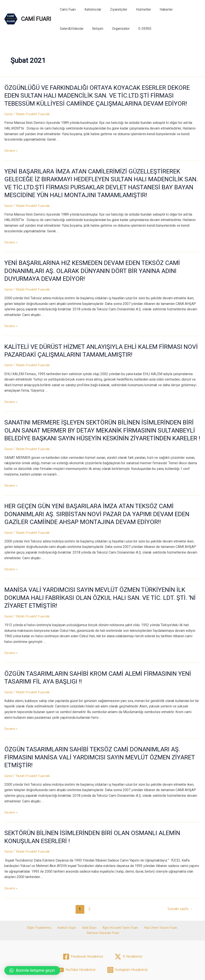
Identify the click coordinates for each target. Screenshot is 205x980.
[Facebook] (83, 928)
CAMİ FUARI (36, 19)
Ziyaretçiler (114, 9)
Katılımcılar (90, 9)
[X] (128, 928)
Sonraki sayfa (179, 886)
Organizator (86, 29)
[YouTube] (76, 942)
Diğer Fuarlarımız (25, 905)
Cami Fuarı (67, 9)
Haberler (158, 9)
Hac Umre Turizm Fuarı (140, 905)
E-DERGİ (108, 29)
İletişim (65, 29)
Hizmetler (137, 9)
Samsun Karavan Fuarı (177, 905)
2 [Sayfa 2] (88, 886)
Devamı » (11, 149)
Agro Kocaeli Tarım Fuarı (101, 905)
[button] (32, 970)
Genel (9, 112)
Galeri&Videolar (184, 9)
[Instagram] (127, 942)
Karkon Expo (50, 905)
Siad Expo (71, 905)
